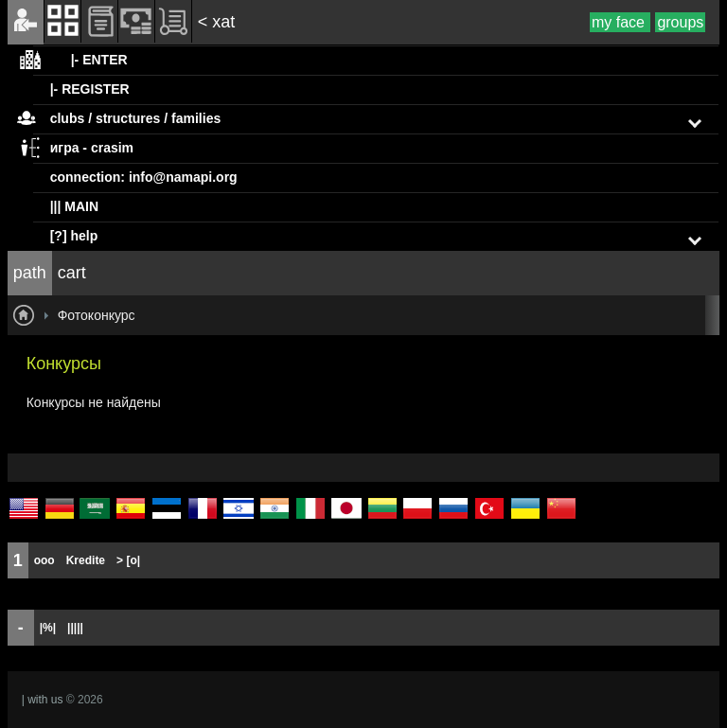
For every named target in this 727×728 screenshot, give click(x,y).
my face (620, 22)
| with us (43, 700)
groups (680, 22)
